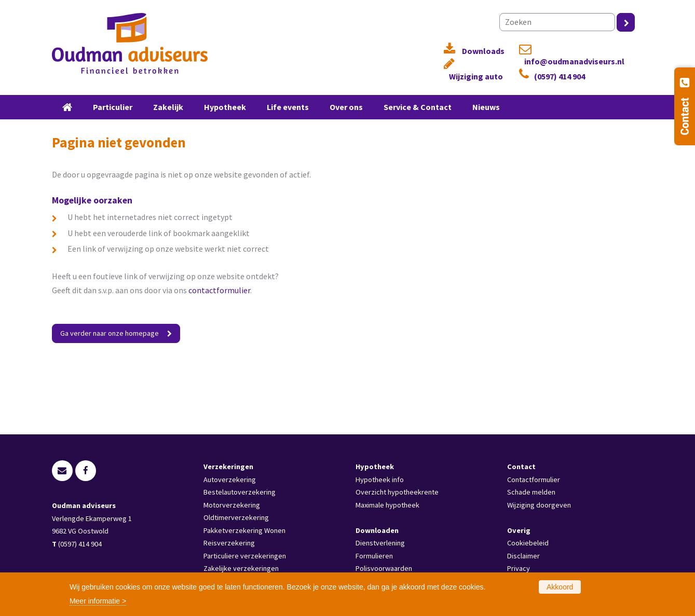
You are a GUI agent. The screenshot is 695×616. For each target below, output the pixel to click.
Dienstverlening (380, 543)
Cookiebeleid (528, 543)
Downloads (483, 51)
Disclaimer (523, 556)
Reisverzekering (229, 543)
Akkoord (560, 587)
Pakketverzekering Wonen (244, 530)
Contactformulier (534, 480)
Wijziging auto (476, 77)
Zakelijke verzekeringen (241, 568)
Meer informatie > (98, 601)
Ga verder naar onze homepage (110, 333)
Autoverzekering (230, 480)
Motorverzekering (232, 505)
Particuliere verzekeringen (245, 556)
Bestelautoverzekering (240, 492)
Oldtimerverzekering (236, 517)
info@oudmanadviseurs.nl (574, 61)
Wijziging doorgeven (539, 505)
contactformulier (219, 290)
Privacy (519, 568)
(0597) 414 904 (560, 77)
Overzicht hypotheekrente (397, 492)
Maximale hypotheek (387, 505)
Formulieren (374, 556)
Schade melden (531, 492)
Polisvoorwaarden (384, 568)
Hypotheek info (380, 480)
